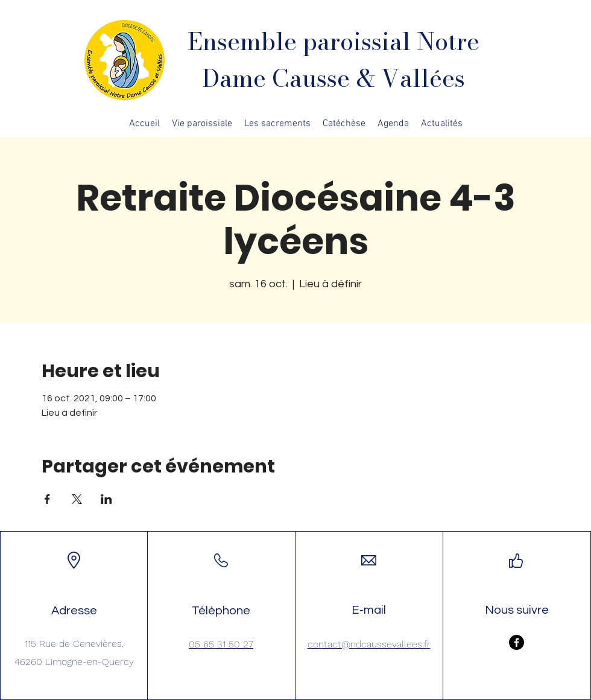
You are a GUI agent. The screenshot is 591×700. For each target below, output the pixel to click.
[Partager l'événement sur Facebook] (47, 499)
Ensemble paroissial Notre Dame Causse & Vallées (333, 60)
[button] (202, 124)
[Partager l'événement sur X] (77, 499)
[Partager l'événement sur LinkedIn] (106, 499)
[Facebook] (517, 642)
